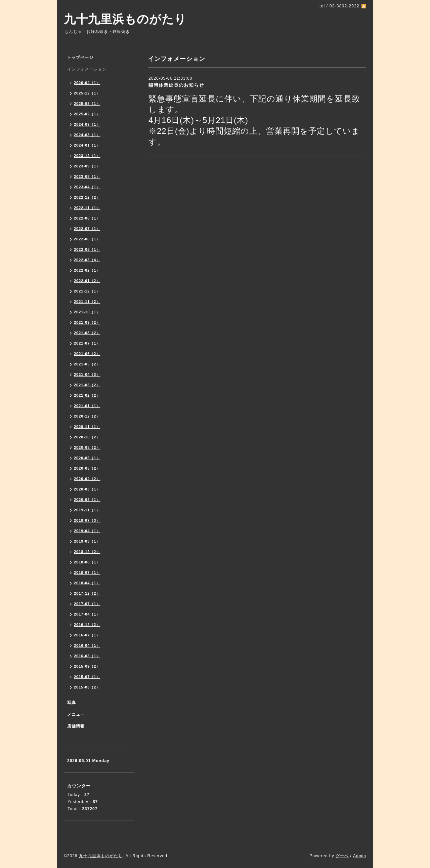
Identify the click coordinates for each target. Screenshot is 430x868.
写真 (72, 703)
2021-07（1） (87, 343)
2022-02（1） (87, 270)
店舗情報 (76, 726)
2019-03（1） (87, 541)
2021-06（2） (87, 354)
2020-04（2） (87, 479)
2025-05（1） (87, 104)
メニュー (76, 714)
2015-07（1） (87, 677)
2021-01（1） (87, 406)
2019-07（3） (87, 520)
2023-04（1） (87, 187)
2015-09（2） (87, 666)
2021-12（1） (87, 291)
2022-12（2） (87, 197)
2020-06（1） (87, 458)
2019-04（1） (87, 531)
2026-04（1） (87, 83)
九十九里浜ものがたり (125, 19)
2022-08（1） (87, 218)
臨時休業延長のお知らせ (176, 85)
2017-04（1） (87, 614)
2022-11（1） (87, 208)
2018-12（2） (87, 552)
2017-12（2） (87, 593)
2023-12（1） (87, 156)
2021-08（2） (87, 333)
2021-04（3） (87, 374)
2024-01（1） (87, 145)
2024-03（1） (87, 135)
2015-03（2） (87, 687)
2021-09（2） (87, 322)
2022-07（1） (87, 229)
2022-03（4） (87, 260)
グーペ (342, 856)
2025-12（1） (87, 93)
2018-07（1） (87, 573)
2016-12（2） (87, 625)
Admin (360, 856)
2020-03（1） (87, 489)
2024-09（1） (87, 124)
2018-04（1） (87, 583)
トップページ (80, 57)
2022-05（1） (87, 249)
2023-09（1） (87, 166)
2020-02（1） (87, 500)
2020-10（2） (87, 437)
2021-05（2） (87, 364)
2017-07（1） (87, 604)
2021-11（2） (87, 302)
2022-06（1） (87, 239)
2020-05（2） (87, 468)
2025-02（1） (87, 114)
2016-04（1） (87, 645)
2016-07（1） (87, 635)
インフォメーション (87, 69)
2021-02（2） (87, 395)
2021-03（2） (87, 385)
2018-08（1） (87, 562)
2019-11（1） (87, 510)
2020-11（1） (87, 427)
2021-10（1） (87, 312)
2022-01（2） (87, 281)
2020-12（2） (87, 416)
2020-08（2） (87, 447)
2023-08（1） (87, 176)
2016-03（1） (87, 656)
